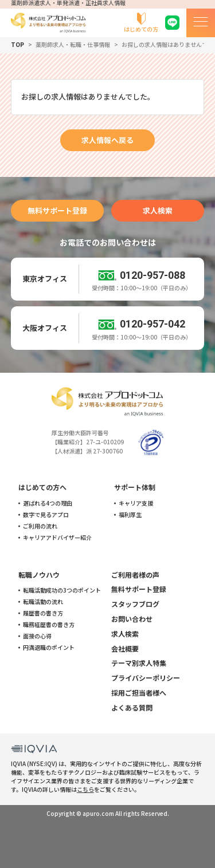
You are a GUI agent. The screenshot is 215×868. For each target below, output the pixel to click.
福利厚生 (130, 515)
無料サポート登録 (57, 210)
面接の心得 (37, 636)
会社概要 (125, 648)
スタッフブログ (135, 604)
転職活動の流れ (43, 602)
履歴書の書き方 (43, 613)
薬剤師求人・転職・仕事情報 (73, 45)
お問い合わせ (132, 619)
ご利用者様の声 (135, 575)
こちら (85, 789)
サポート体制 (135, 487)
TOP (17, 45)
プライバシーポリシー (146, 678)
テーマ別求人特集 (139, 663)
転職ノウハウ (39, 575)
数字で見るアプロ (46, 515)
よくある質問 (132, 707)
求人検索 (158, 210)
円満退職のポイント (49, 648)
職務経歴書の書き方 (49, 625)
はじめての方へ (42, 487)
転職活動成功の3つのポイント (62, 590)
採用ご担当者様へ (139, 693)
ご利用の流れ (40, 526)
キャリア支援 (136, 503)
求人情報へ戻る (107, 140)
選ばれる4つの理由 (48, 503)
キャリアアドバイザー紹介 (57, 538)
